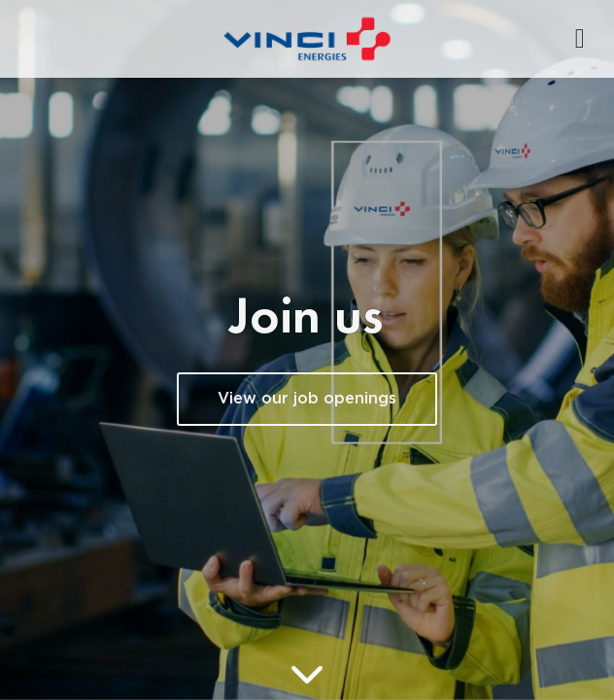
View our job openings (307, 399)
